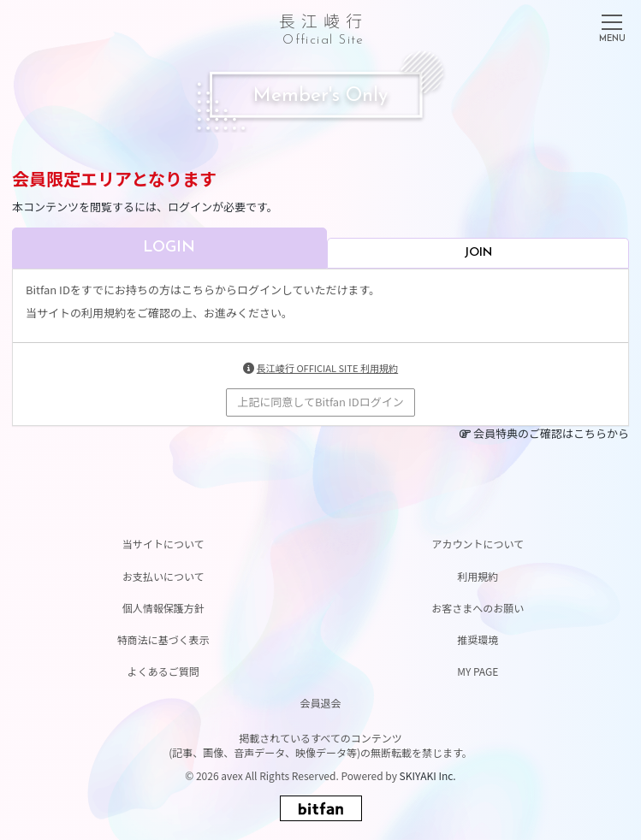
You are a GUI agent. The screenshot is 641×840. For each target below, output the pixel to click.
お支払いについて (163, 576)
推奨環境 (478, 639)
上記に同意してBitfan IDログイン (320, 402)
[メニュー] (612, 25)
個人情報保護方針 (163, 608)
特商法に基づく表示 (163, 639)
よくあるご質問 (163, 671)
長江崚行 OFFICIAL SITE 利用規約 (327, 368)
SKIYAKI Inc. (428, 775)
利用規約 (478, 576)
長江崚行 (323, 26)
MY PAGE (478, 671)
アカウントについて (478, 544)
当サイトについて (163, 544)
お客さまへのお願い (478, 608)
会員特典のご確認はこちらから (551, 433)
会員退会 (320, 703)
